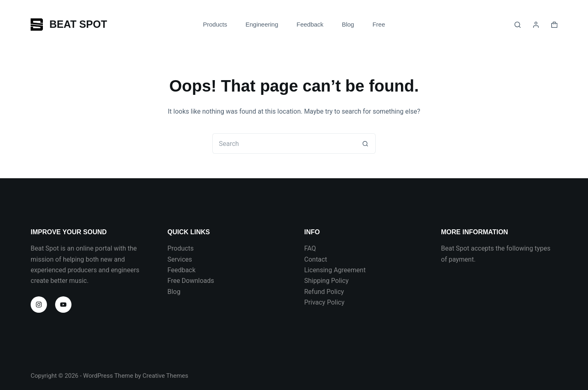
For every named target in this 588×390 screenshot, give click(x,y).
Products (180, 248)
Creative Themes (165, 376)
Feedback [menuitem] (310, 24)
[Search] (518, 25)
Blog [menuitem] (348, 24)
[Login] (536, 25)
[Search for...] (284, 143)
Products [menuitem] (215, 24)
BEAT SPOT (78, 24)
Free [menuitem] (379, 24)
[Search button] (365, 143)
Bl (170, 292)
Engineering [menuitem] (262, 24)
